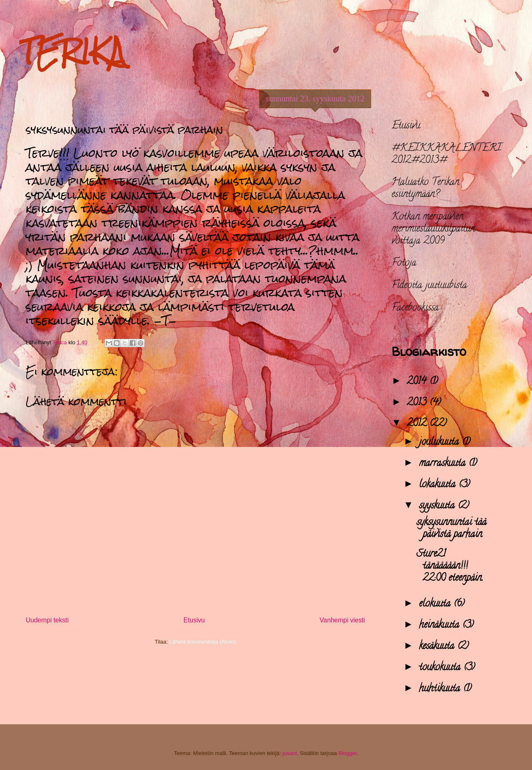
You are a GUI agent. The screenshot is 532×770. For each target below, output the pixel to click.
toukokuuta (441, 668)
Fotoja (404, 263)
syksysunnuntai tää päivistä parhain (451, 529)
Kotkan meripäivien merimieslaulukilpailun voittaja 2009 (433, 229)
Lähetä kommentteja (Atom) (202, 642)
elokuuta (436, 604)
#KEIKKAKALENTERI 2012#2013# (446, 155)
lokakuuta (439, 485)
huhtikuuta (441, 689)
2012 (418, 424)
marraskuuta (444, 464)
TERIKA (72, 51)
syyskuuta (438, 506)
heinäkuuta (441, 626)
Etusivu (194, 620)
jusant (290, 753)
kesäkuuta (438, 647)
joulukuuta (440, 443)
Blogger (347, 753)
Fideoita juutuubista (429, 286)
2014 (418, 382)
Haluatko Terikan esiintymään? (425, 189)
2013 (418, 403)
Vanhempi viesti (342, 620)
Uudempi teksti (47, 620)
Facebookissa (415, 308)
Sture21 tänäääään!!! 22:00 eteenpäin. (450, 566)
